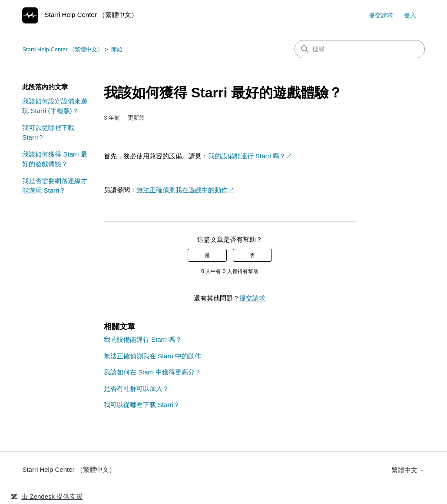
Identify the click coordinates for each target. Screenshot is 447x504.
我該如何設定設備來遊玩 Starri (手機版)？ (55, 106)
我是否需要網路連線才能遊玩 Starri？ (55, 186)
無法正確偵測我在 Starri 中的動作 (152, 356)
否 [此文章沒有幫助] (252, 255)
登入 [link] (410, 15)
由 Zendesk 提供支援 (52, 496)
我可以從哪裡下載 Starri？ (48, 133)
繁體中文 (408, 470)
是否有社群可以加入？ (136, 389)
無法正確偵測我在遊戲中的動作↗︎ (185, 190)
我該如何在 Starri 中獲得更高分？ (152, 372)
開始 (117, 49)
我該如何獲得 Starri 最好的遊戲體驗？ (55, 159)
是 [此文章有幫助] (207, 255)
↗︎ (289, 156)
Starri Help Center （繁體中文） (63, 49)
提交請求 (381, 15)
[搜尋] (360, 49)
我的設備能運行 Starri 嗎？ (247, 156)
